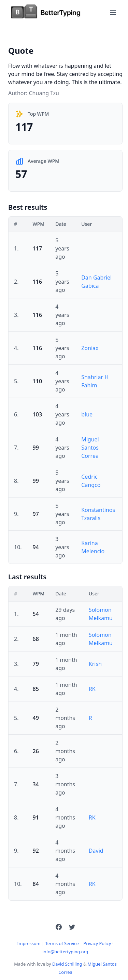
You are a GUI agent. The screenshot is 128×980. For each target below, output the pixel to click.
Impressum (29, 943)
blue (87, 414)
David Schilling (67, 964)
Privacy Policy (97, 943)
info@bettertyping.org (66, 952)
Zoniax (90, 348)
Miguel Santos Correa (90, 448)
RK (92, 689)
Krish (95, 664)
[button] (59, 927)
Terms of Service (62, 943)
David (96, 851)
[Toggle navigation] (113, 12)
